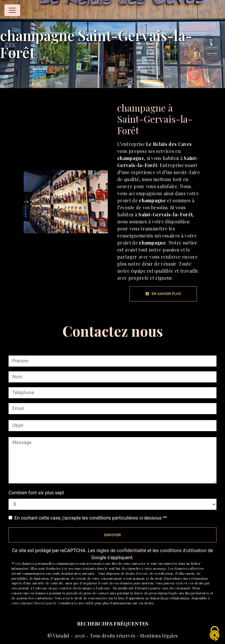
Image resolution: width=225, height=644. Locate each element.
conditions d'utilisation (183, 551)
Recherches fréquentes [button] (113, 623)
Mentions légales (158, 636)
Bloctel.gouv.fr (45, 603)
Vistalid (61, 636)
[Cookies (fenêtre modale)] (215, 634)
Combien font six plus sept (36, 493)
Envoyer (112, 535)
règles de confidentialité (121, 551)
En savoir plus (163, 294)
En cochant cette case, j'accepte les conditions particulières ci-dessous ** (91, 518)
